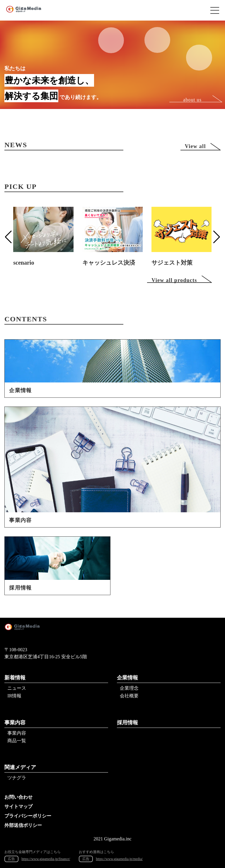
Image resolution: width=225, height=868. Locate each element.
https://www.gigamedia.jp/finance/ (46, 859)
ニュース (17, 688)
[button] (8, 237)
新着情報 (15, 678)
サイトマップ (18, 806)
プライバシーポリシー (28, 816)
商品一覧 (17, 741)
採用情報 (127, 723)
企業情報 (127, 678)
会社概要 (129, 696)
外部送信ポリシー (23, 825)
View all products (174, 280)
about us (192, 100)
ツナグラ (17, 778)
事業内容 (15, 723)
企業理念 (129, 688)
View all (195, 146)
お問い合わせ (18, 797)
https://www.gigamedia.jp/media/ (119, 859)
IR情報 (14, 696)
